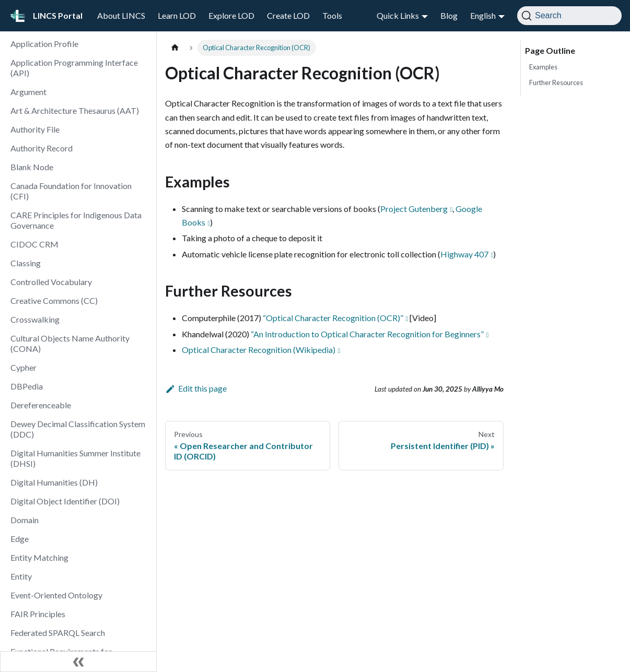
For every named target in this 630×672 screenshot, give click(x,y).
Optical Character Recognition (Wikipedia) (259, 350)
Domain (25, 520)
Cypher (24, 367)
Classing (26, 263)
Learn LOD (177, 15)
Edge (20, 539)
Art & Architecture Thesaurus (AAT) (75, 110)
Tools (332, 15)
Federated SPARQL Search (58, 633)
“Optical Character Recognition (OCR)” (333, 318)
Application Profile (44, 44)
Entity (21, 576)
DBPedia (27, 386)
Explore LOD (231, 15)
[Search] (569, 16)
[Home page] (175, 48)
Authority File (35, 129)
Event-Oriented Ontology (56, 595)
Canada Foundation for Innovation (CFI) (71, 191)
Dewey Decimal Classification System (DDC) (78, 429)
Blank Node (32, 167)
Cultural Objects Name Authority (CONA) (70, 343)
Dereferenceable (41, 405)
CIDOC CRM (34, 244)
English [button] (483, 15)
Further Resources (556, 82)
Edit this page (196, 388)
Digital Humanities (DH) (54, 482)
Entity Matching (39, 557)
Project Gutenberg (414, 209)
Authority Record (42, 148)
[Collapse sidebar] (78, 662)
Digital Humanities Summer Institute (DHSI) (75, 458)
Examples (543, 67)
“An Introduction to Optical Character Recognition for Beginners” (367, 334)
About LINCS (121, 15)
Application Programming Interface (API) (74, 68)
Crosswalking (35, 319)
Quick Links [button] (398, 15)
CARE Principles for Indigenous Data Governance (76, 220)
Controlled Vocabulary (51, 282)
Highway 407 (464, 254)
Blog (449, 15)
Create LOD (288, 15)
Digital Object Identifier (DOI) (65, 501)
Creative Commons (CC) (54, 300)
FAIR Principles (38, 614)
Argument (28, 92)
